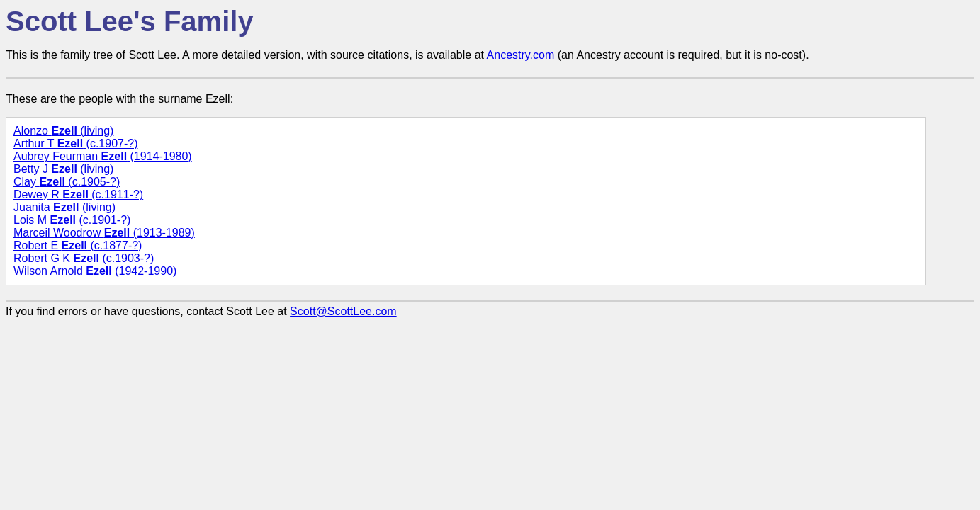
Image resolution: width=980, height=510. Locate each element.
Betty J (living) (63, 169)
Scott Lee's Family (130, 21)
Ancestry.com (521, 55)
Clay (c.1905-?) (67, 182)
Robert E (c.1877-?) (78, 245)
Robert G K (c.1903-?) (84, 258)
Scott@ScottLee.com (343, 311)
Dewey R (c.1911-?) (78, 194)
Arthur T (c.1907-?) (76, 143)
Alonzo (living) (63, 131)
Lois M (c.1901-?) (72, 220)
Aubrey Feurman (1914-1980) (103, 156)
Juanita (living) (64, 207)
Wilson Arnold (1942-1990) (95, 271)
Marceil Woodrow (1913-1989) (104, 233)
